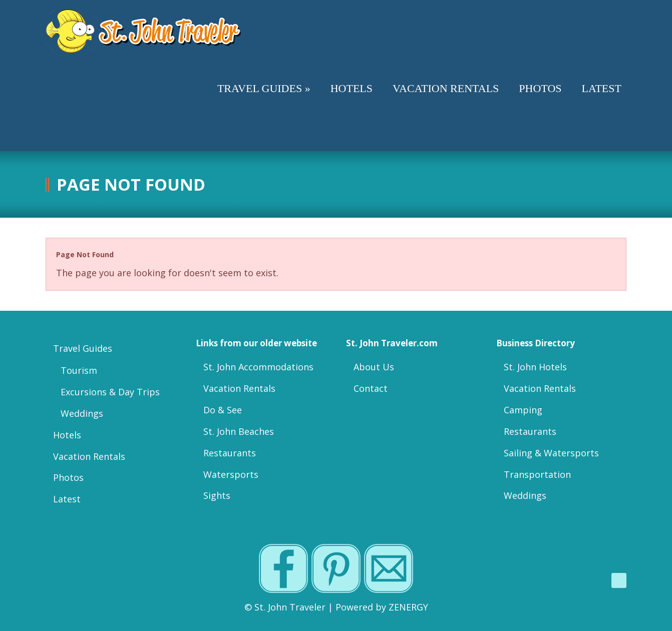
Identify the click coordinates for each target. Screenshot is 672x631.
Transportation (537, 474)
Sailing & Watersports (551, 453)
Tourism (79, 370)
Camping (523, 410)
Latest (67, 499)
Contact (371, 388)
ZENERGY (408, 607)
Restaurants (230, 453)
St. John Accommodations (258, 367)
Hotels (67, 435)
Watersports (231, 474)
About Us (374, 367)
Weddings (82, 413)
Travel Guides (83, 348)
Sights (217, 495)
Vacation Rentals (89, 456)
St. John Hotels (535, 367)
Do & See (223, 410)
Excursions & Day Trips (110, 392)
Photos (68, 477)
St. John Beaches (239, 431)
